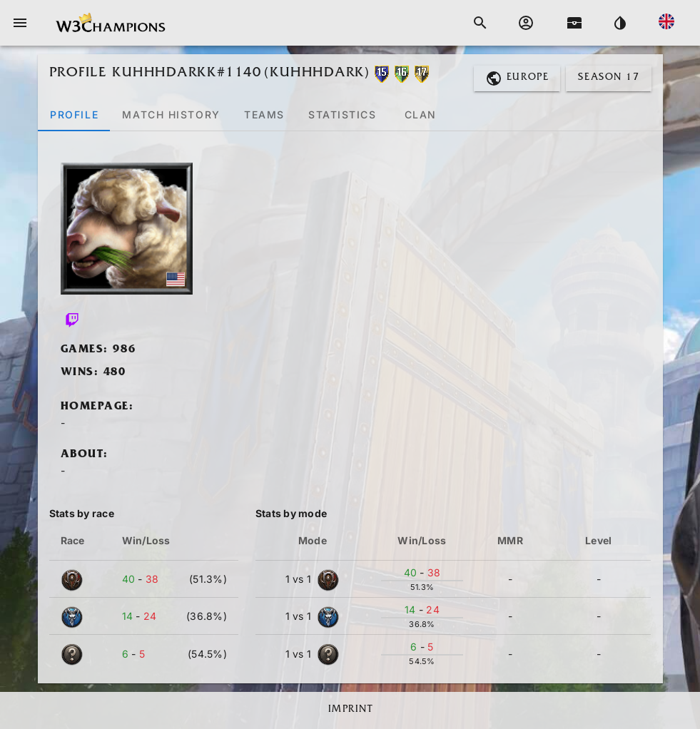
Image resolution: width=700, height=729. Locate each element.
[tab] (74, 114)
